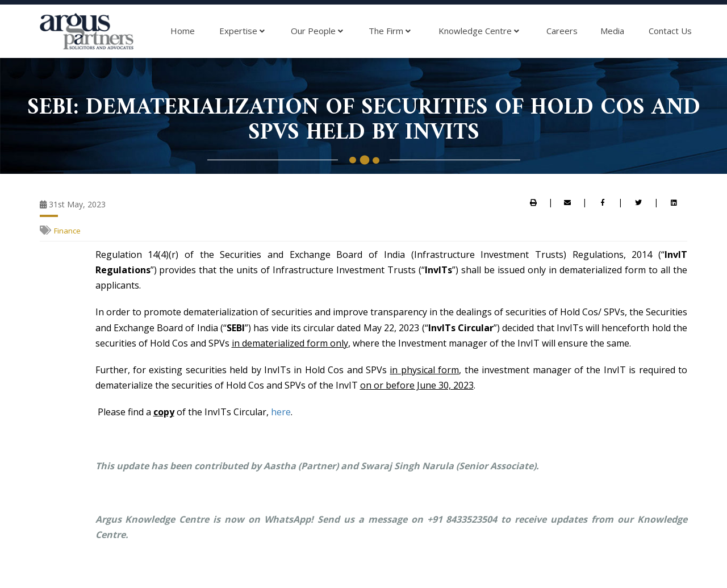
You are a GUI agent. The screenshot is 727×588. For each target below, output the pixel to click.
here (281, 412)
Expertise (242, 31)
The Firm (390, 31)
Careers (562, 31)
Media (612, 31)
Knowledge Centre (479, 31)
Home (183, 31)
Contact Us (670, 31)
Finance (67, 231)
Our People (317, 31)
